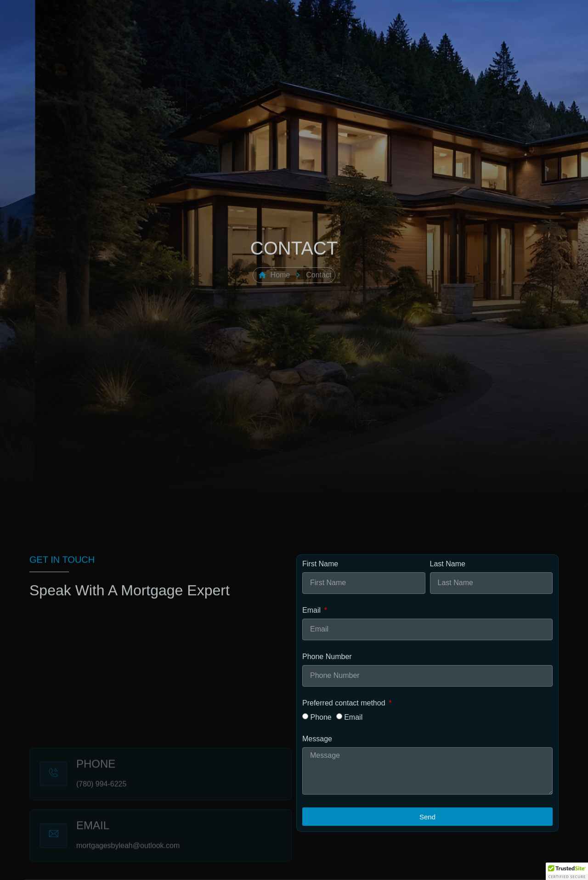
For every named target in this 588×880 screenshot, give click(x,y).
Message (317, 739)
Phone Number (327, 657)
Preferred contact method (345, 703)
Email (312, 610)
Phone (321, 717)
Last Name (448, 564)
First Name (320, 564)
